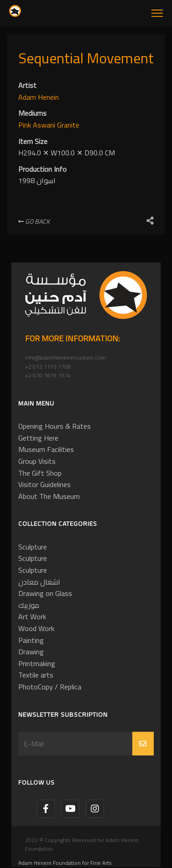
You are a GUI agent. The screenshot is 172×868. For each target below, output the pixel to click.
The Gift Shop (40, 473)
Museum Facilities (46, 449)
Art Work (32, 616)
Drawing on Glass (45, 593)
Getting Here (38, 438)
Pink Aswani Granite (49, 125)
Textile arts (36, 675)
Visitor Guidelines (44, 484)
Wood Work (36, 628)
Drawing (31, 652)
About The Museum (49, 496)
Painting (31, 640)
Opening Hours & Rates (55, 426)
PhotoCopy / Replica (50, 687)
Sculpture (33, 547)
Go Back (34, 221)
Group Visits (37, 461)
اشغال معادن (39, 582)
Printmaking (37, 663)
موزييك (29, 605)
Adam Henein (39, 97)
